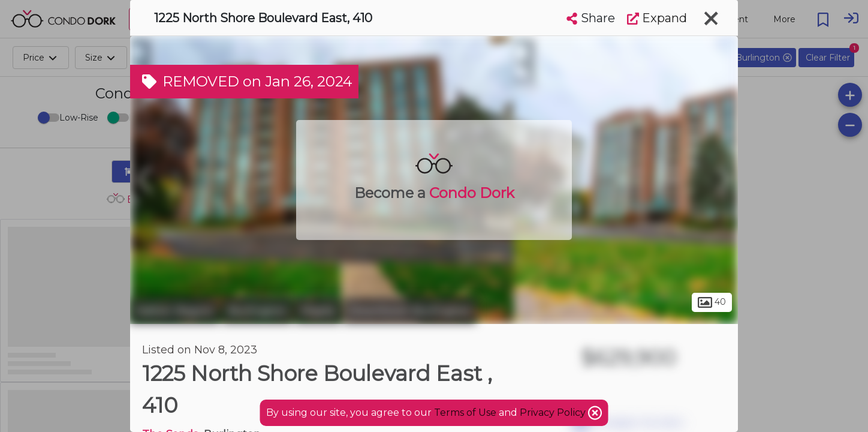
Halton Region (175, 311)
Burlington (257, 311)
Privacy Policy (554, 412)
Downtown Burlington (410, 311)
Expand (657, 18)
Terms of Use (465, 412)
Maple (318, 311)
